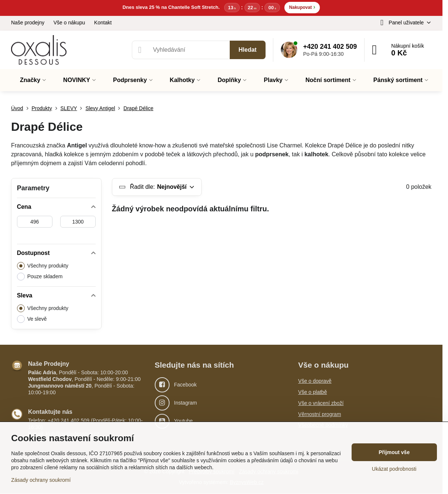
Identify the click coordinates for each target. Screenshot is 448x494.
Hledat (248, 50)
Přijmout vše (394, 452)
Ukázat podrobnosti (394, 469)
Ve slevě (32, 319)
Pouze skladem (40, 277)
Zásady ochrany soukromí (41, 480)
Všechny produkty (43, 266)
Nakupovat (302, 7)
